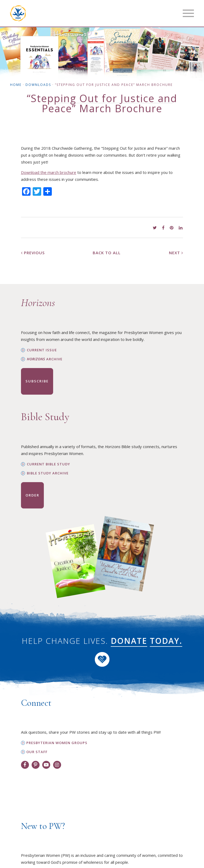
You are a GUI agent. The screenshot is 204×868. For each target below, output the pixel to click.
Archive (45, 359)
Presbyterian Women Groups (57, 743)
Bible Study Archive (48, 473)
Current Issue (42, 350)
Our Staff (37, 752)
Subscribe (37, 381)
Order (32, 495)
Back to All (107, 253)
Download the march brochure (49, 172)
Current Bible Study (48, 464)
